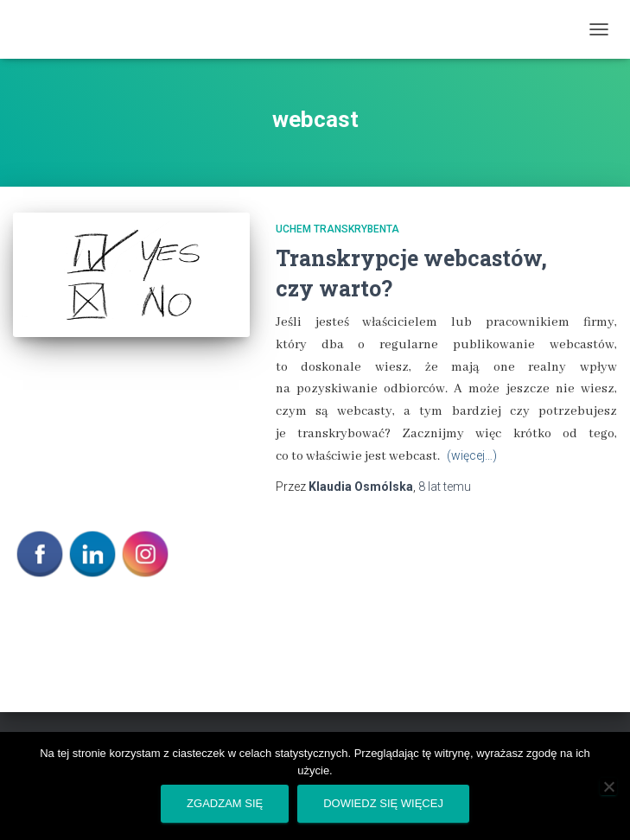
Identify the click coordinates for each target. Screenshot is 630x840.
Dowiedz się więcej (383, 803)
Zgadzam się (225, 803)
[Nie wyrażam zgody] (608, 786)
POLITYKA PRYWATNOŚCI (83, 615)
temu (445, 487)
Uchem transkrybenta (337, 229)
